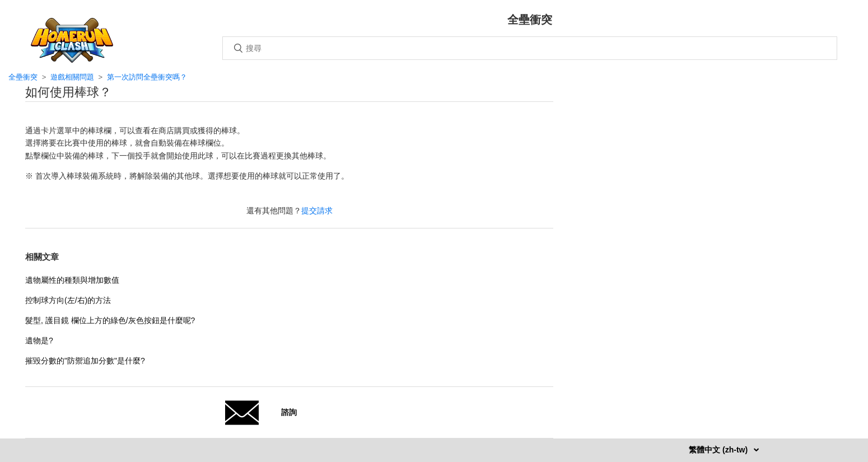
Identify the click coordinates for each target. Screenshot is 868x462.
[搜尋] (530, 48)
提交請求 (317, 211)
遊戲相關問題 (72, 77)
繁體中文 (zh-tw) (719, 450)
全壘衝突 (23, 77)
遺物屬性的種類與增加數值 (72, 280)
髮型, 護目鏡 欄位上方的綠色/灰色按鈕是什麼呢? (110, 320)
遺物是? (39, 340)
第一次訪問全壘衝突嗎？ (147, 77)
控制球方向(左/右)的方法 (68, 300)
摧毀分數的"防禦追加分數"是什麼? (85, 361)
